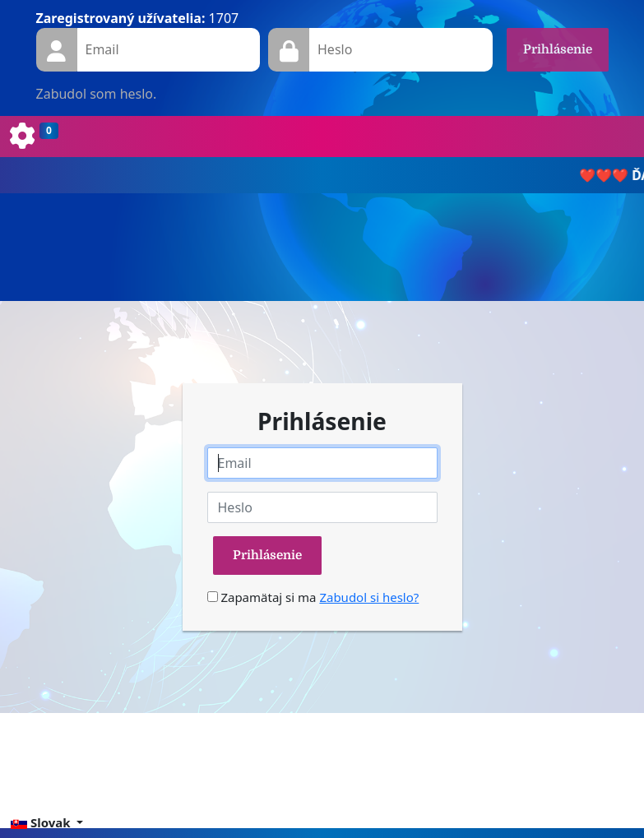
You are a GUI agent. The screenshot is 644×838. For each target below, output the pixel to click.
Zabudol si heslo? (369, 597)
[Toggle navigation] (34, 137)
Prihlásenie (558, 49)
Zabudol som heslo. (97, 94)
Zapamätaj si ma (262, 597)
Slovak (42, 822)
